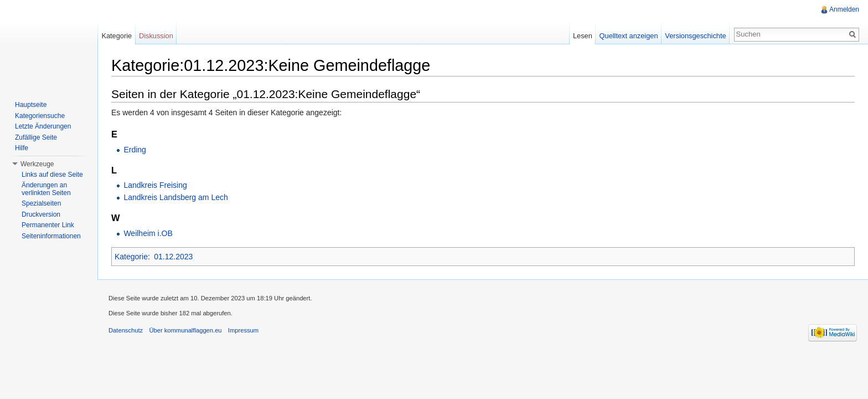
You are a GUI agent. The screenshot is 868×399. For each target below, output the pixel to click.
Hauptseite (31, 105)
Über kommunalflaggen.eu (185, 330)
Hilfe (22, 148)
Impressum (243, 330)
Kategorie (131, 257)
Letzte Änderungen (43, 126)
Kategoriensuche (40, 116)
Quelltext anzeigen (629, 36)
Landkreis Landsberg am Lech (175, 197)
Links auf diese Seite (52, 175)
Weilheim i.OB (148, 233)
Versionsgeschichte (695, 36)
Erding (135, 150)
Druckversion (41, 214)
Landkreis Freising (155, 185)
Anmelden (844, 9)
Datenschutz (126, 330)
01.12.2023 (173, 257)
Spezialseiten (41, 203)
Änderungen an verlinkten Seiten (46, 189)
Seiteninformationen (51, 236)
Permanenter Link (48, 225)
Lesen (583, 36)
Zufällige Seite (36, 137)
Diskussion (156, 36)
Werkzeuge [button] (37, 164)
